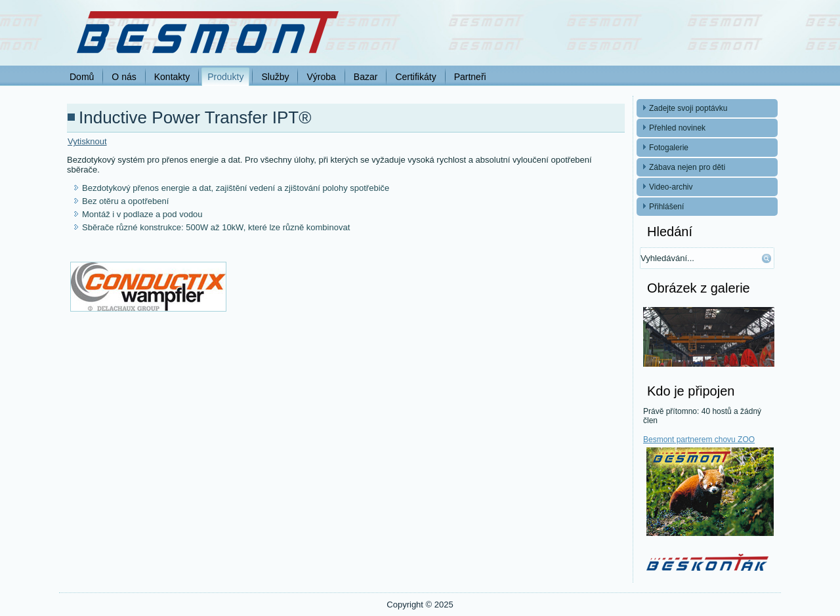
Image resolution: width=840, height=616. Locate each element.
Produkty (225, 77)
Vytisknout (87, 141)
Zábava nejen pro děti (687, 167)
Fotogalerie (669, 148)
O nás (124, 77)
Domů (82, 77)
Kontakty (172, 77)
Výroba (321, 77)
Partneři (470, 77)
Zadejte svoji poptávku (688, 108)
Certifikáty (415, 77)
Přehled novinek (677, 128)
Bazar (366, 77)
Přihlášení (666, 207)
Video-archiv (671, 187)
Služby (275, 77)
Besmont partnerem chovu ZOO (699, 440)
